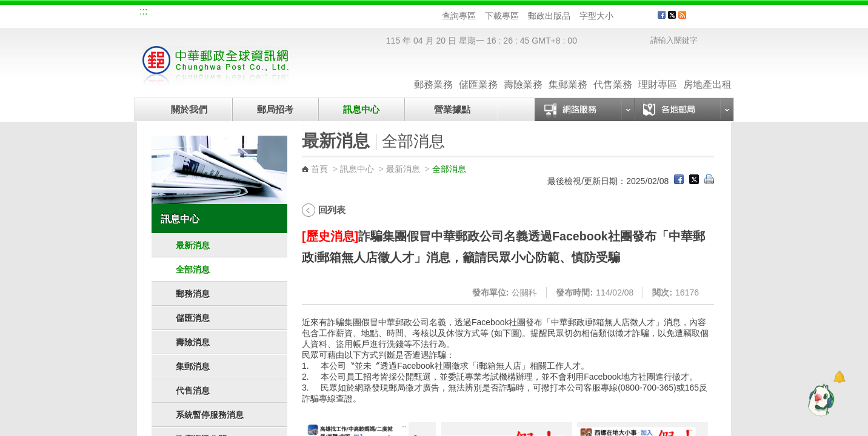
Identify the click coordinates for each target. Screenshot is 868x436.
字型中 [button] (633, 16)
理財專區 (658, 72)
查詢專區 (459, 16)
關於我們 (189, 109)
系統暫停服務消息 (210, 415)
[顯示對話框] (839, 377)
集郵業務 (568, 72)
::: (143, 11)
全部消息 (193, 269)
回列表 (332, 210)
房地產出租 (707, 72)
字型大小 (596, 16)
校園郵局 (247, 13)
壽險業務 (523, 72)
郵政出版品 (549, 16)
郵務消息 (193, 294)
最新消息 (193, 245)
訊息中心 (361, 109)
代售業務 (613, 72)
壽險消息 (193, 342)
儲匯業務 (478, 72)
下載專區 (502, 16)
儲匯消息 (193, 318)
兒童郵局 (288, 13)
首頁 (319, 169)
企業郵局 (207, 13)
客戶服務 (713, 19)
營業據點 (451, 109)
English (370, 13)
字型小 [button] (621, 16)
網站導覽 (166, 13)
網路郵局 (329, 13)
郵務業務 (433, 72)
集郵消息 (193, 366)
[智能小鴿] (820, 400)
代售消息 (193, 391)
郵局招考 (275, 109)
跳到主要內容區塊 (6, 6)
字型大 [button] (644, 16)
